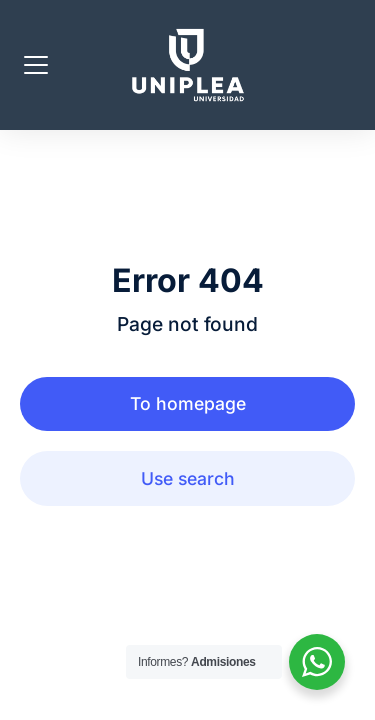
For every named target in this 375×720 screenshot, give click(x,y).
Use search (188, 478)
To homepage (188, 403)
